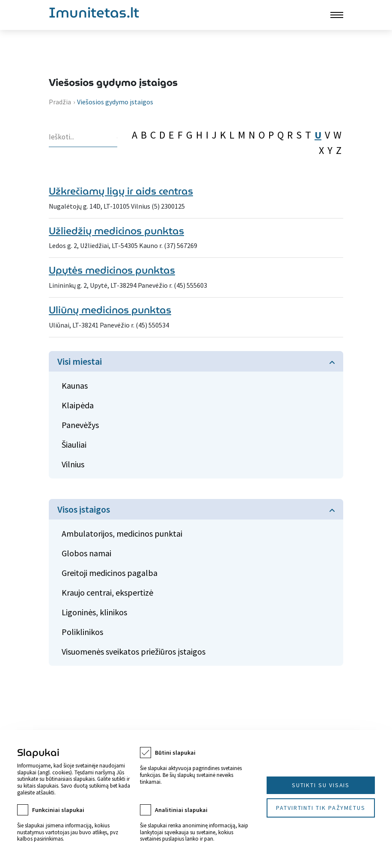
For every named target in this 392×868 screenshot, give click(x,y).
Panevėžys (80, 425)
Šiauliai (74, 444)
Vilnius (73, 464)
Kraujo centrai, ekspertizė (107, 592)
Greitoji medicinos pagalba (110, 573)
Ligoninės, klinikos (94, 612)
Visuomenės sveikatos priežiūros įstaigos (134, 651)
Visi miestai (80, 361)
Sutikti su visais (321, 785)
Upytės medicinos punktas (112, 270)
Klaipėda (78, 405)
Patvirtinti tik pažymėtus (321, 808)
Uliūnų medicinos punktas (110, 310)
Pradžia (60, 102)
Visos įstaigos (84, 509)
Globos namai (86, 553)
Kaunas (75, 385)
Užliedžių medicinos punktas (116, 231)
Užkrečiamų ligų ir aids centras (121, 191)
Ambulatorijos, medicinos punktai (122, 533)
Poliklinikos (82, 632)
